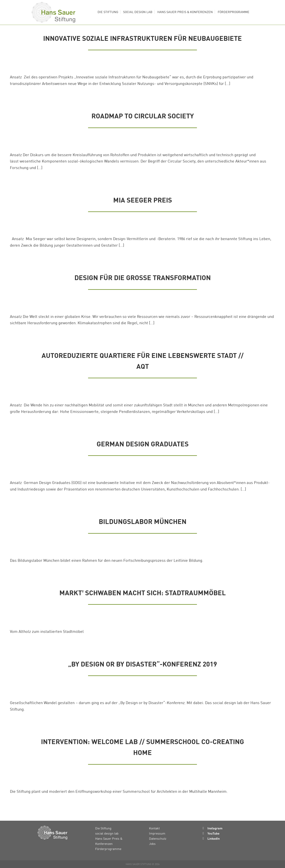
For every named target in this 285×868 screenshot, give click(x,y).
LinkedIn (214, 838)
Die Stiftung (103, 828)
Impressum (157, 833)
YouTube (213, 833)
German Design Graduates (143, 444)
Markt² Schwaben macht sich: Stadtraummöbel (143, 593)
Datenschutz (158, 839)
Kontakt (154, 828)
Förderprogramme (108, 849)
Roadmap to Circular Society (143, 116)
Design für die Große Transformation (143, 277)
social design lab (107, 833)
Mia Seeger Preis (143, 200)
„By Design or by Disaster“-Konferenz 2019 (142, 664)
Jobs (152, 844)
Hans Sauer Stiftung (53, 12)
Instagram (215, 828)
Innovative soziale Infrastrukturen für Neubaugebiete (142, 38)
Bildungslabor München (143, 521)
